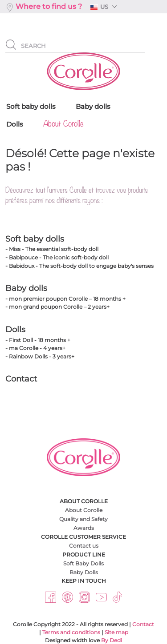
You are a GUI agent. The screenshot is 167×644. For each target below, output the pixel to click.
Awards (84, 528)
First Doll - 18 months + (40, 340)
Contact (21, 379)
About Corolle (84, 510)
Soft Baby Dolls (83, 563)
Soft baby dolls (35, 239)
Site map (116, 632)
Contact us (84, 546)
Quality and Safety (83, 519)
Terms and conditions (71, 632)
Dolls (15, 330)
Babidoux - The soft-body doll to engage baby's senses (81, 266)
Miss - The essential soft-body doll (54, 249)
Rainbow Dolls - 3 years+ (42, 356)
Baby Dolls (84, 572)
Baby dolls (26, 288)
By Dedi (112, 640)
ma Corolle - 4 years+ (37, 348)
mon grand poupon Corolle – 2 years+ (59, 307)
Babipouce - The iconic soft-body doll (59, 257)
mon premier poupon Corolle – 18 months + (67, 299)
